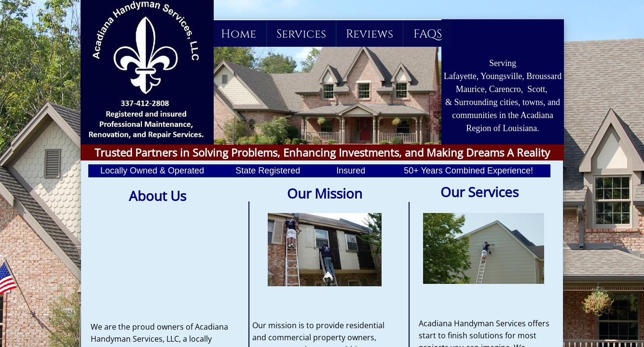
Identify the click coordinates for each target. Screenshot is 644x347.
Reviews (370, 34)
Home (239, 34)
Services (301, 34)
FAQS (428, 34)
